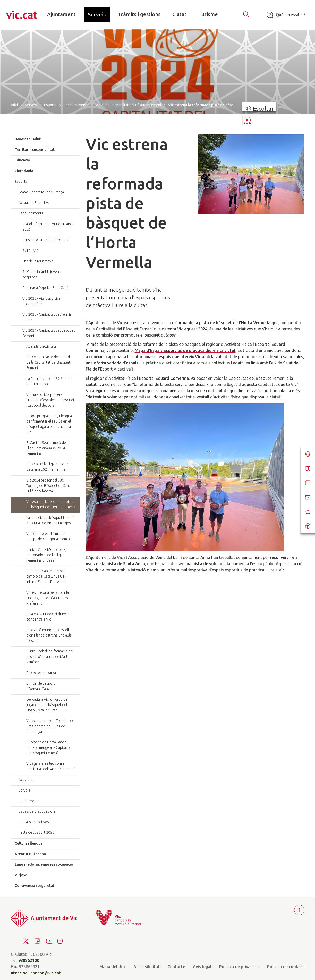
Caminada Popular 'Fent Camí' (46, 288)
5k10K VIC (31, 251)
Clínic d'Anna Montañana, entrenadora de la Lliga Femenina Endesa (46, 555)
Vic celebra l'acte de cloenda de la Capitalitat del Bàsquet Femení (49, 362)
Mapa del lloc (113, 967)
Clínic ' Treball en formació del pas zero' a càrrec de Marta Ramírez (50, 657)
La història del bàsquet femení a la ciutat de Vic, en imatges (50, 520)
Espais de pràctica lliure (37, 811)
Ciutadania (24, 171)
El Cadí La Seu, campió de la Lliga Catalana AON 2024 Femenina (48, 448)
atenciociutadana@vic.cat (36, 973)
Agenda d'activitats (41, 346)
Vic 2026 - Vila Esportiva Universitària (41, 301)
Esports (50, 105)
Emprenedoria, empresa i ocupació (44, 864)
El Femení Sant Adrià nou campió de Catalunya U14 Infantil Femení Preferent (46, 576)
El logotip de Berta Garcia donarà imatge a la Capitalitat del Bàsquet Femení (49, 747)
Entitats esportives (34, 822)
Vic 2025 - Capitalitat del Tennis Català (47, 317)
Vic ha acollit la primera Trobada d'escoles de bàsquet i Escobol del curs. (50, 400)
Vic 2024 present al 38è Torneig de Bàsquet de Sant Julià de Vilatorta (48, 486)
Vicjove (21, 875)
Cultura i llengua (29, 843)
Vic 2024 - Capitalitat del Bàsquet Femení (128, 105)
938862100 (29, 960)
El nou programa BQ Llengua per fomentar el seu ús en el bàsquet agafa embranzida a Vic (49, 424)
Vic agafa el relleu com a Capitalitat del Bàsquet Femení (50, 766)
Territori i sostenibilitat (35, 150)
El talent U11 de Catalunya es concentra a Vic (49, 617)
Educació (22, 160)
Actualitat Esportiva (34, 203)
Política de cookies (285, 967)
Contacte (176, 967)
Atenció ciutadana (30, 854)
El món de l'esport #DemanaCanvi (41, 686)
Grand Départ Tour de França (41, 192)
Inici (14, 105)
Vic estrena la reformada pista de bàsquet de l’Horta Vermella (51, 504)
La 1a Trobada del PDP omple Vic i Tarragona (49, 381)
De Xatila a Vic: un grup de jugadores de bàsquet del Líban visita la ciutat (47, 705)
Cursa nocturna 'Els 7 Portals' (46, 240)
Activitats (26, 780)
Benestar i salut (28, 139)
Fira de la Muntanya (38, 261)
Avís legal (202, 967)
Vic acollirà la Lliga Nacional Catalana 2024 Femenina (48, 467)
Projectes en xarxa (41, 673)
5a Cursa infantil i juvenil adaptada (41, 274)
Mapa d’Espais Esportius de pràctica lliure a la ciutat (185, 350)
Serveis (31, 105)
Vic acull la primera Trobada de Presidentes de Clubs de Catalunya (50, 726)
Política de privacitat (239, 967)
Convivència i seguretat (35, 886)
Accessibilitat (147, 967)
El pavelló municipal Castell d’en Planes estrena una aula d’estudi (49, 635)
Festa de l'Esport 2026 (36, 832)
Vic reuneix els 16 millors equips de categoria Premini (48, 536)
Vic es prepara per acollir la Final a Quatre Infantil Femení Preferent (49, 598)
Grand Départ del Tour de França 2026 (48, 227)
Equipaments (29, 801)
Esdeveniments (76, 105)
